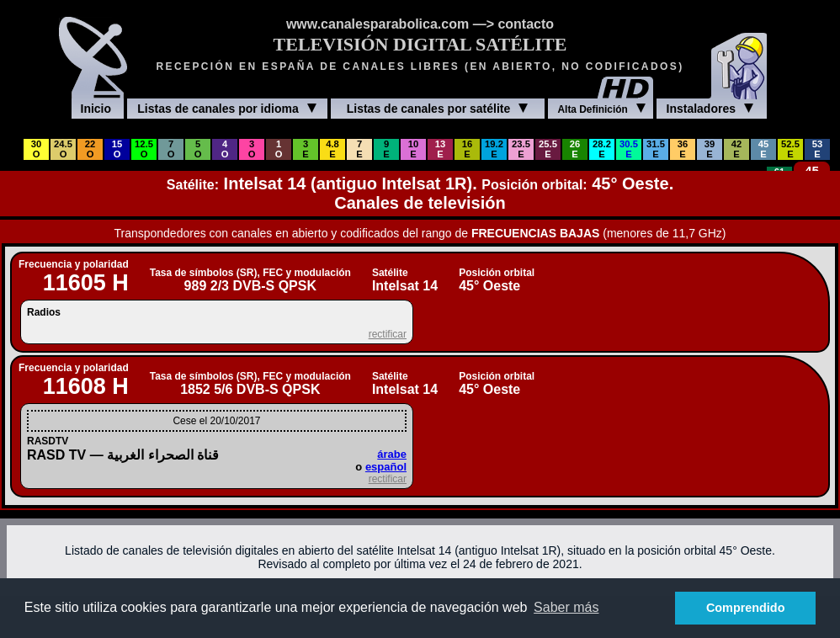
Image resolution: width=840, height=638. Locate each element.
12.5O (144, 149)
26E (575, 149)
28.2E (602, 149)
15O (117, 149)
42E (736, 149)
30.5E (629, 149)
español (386, 467)
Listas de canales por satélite (438, 109)
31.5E (656, 149)
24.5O (63, 149)
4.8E (332, 149)
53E (817, 149)
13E (440, 149)
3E (305, 149)
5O (198, 149)
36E (683, 149)
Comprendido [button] (746, 608)
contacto (526, 24)
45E (763, 149)
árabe (392, 454)
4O (225, 149)
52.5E (790, 149)
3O (252, 149)
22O (90, 149)
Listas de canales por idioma (226, 109)
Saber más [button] (566, 607)
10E (413, 149)
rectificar (388, 334)
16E (467, 149)
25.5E (548, 149)
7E (359, 149)
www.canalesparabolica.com (377, 24)
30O (36, 149)
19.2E (494, 149)
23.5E (521, 149)
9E (386, 149)
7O (171, 149)
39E (710, 149)
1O (279, 149)
